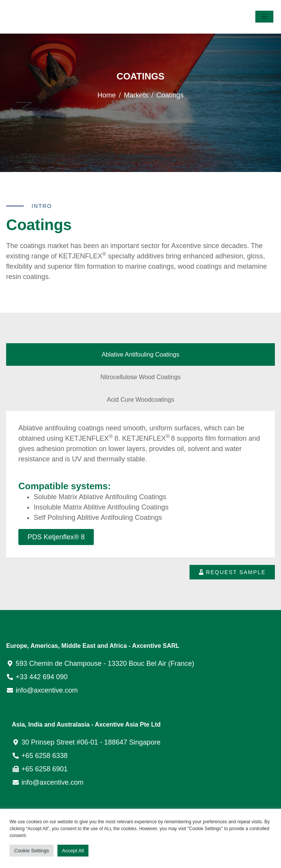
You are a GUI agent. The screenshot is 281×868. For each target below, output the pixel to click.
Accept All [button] (73, 851)
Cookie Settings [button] (32, 851)
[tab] (140, 355)
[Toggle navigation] (264, 17)
